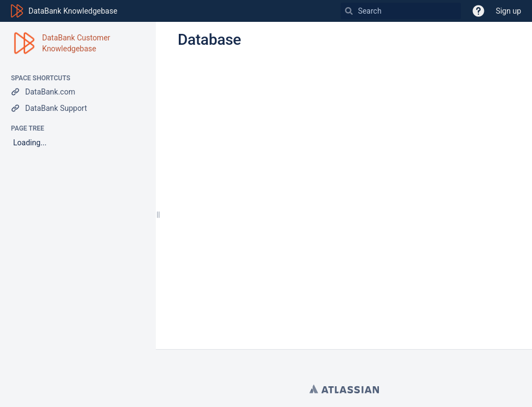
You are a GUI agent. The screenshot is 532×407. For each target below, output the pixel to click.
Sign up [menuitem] (508, 11)
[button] (478, 11)
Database (209, 40)
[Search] (349, 11)
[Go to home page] (64, 11)
